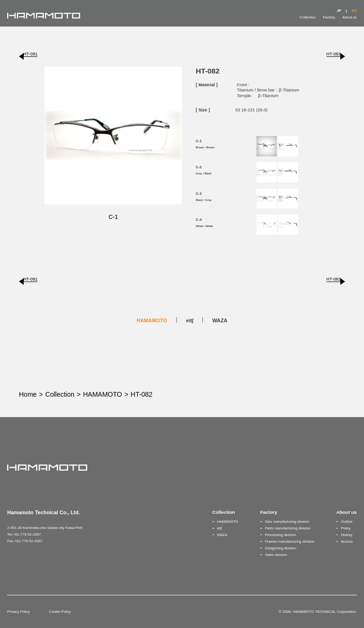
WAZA (220, 320)
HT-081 (30, 54)
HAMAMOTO (152, 320)
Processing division (281, 535)
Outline (346, 522)
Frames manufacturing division (290, 542)
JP (339, 11)
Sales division (276, 555)
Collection (308, 17)
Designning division (281, 548)
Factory (329, 17)
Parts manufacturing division (288, 528)
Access (347, 542)
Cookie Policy (60, 612)
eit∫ (190, 320)
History (346, 535)
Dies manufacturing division (287, 522)
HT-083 (334, 54)
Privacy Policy (18, 612)
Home (28, 394)
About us (349, 17)
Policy (346, 528)
